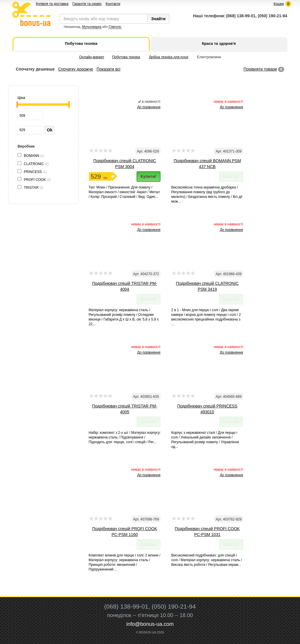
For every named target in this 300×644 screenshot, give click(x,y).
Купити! (149, 177)
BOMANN (34, 156)
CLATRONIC (36, 164)
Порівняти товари (260, 69)
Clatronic (115, 27)
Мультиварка (92, 27)
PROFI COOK (37, 180)
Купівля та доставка (52, 4)
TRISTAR (33, 188)
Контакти (113, 4)
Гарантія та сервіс (87, 4)
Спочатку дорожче (75, 69)
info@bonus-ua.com (150, 624)
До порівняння (149, 107)
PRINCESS (35, 172)
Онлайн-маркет (92, 57)
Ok (50, 130)
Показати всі (109, 69)
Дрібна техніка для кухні (168, 57)
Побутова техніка (126, 57)
